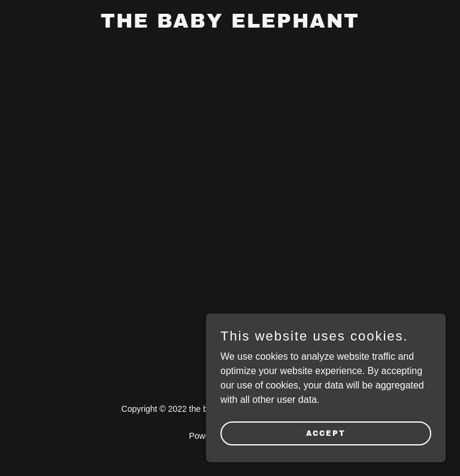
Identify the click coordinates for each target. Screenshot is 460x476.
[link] (230, 24)
